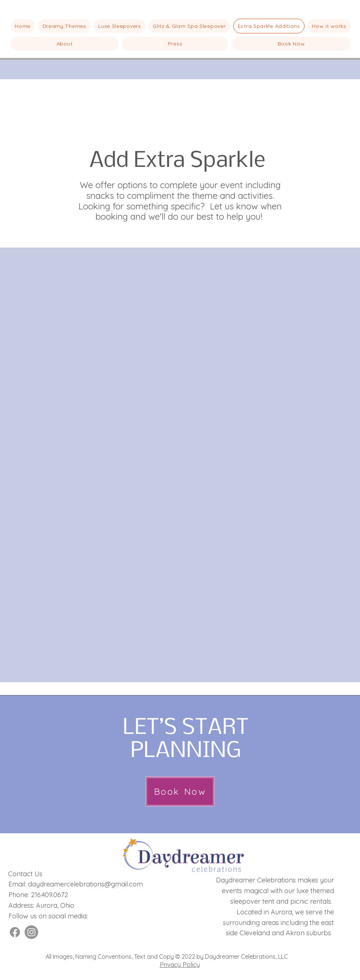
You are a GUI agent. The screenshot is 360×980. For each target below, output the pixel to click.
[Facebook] (15, 932)
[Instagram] (31, 932)
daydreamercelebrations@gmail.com (85, 884)
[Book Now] (180, 791)
